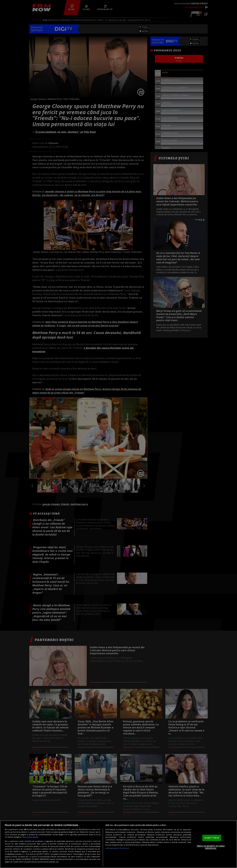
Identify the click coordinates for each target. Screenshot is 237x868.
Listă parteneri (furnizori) (117, 848)
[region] (118, 844)
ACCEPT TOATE (212, 838)
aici (23, 854)
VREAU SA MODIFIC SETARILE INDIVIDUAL (211, 847)
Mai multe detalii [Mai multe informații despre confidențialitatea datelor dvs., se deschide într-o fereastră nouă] (31, 837)
